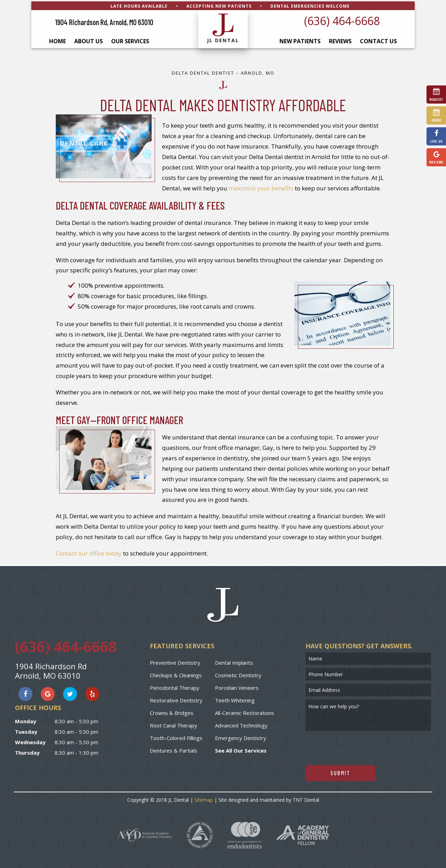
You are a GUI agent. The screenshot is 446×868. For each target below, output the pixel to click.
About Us (89, 40)
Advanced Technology (241, 724)
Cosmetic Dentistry (238, 674)
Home (57, 40)
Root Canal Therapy (174, 724)
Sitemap (204, 798)
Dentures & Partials (174, 749)
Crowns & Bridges (172, 711)
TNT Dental (306, 798)
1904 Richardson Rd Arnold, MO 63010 (51, 670)
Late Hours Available (139, 5)
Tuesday (26, 731)
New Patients (300, 40)
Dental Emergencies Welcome (310, 5)
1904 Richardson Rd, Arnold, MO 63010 (104, 21)
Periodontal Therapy (175, 686)
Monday (26, 720)
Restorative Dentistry (176, 699)
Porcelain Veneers (237, 686)
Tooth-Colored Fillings (176, 737)
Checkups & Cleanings (176, 674)
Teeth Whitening (235, 699)
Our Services (130, 40)
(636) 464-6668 (342, 19)
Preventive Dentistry (175, 661)
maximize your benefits (261, 187)
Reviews (340, 40)
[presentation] (359, 747)
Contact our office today (89, 552)
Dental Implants (234, 661)
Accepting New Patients (219, 5)
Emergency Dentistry (241, 737)
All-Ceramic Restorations (245, 711)
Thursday (27, 752)
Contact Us (378, 40)
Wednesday (30, 741)
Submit (340, 771)
